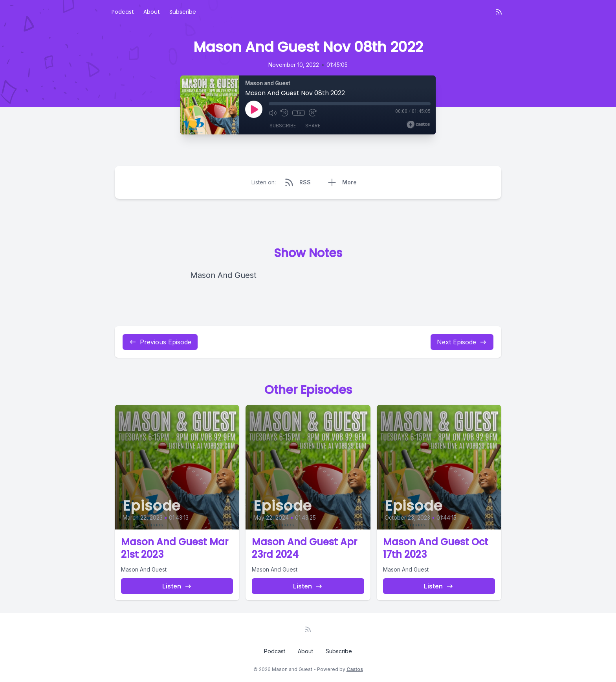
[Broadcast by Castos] (418, 125)
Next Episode (462, 342)
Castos (355, 669)
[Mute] (273, 113)
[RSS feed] (499, 12)
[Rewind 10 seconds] (284, 113)
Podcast (123, 12)
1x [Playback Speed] (299, 113)
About (152, 12)
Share (313, 126)
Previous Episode (160, 342)
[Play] (254, 109)
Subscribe (183, 12)
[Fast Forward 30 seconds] (313, 113)
